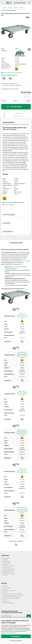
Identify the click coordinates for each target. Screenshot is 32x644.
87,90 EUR (22, 493)
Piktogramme (9, 215)
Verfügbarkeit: (5, 89)
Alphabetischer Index (9, 572)
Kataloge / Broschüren (9, 566)
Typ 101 (23, 259)
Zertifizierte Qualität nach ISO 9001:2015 (14, 595)
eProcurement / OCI (8, 570)
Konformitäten (7, 563)
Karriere (5, 592)
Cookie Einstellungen (8, 603)
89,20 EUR (22, 454)
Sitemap (5, 575)
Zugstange (8, 285)
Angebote (6, 560)
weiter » (16, 8)
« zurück (10, 8)
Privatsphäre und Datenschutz (11, 598)
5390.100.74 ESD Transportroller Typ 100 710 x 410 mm (22, 394)
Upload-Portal (7, 564)
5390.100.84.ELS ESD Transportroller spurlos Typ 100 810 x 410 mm (22, 510)
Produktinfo (8, 123)
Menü (3, 3)
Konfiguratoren (7, 567)
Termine (5, 589)
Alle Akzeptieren (16, 636)
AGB (4, 600)
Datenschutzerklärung (11, 633)
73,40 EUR (22, 338)
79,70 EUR (22, 415)
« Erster (4, 8)
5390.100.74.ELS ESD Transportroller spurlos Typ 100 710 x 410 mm (22, 433)
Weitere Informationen (16, 641)
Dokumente (8, 232)
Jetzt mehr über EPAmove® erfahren (12, 73)
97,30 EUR (22, 532)
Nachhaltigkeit (7, 588)
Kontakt (5, 586)
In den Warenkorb (14, 106)
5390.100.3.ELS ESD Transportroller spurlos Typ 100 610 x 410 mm (22, 355)
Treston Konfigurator (9, 569)
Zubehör (6, 223)
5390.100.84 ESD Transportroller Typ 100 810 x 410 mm (22, 471)
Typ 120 (24, 261)
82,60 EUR (22, 377)
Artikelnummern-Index (9, 573)
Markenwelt (6, 558)
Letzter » (22, 8)
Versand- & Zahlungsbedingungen (12, 597)
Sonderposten (7, 561)
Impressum (6, 601)
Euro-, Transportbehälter (18, 267)
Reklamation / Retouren (9, 591)
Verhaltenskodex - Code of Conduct (12, 594)
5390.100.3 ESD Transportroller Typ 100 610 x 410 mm (22, 316)
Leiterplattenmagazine (11, 268)
